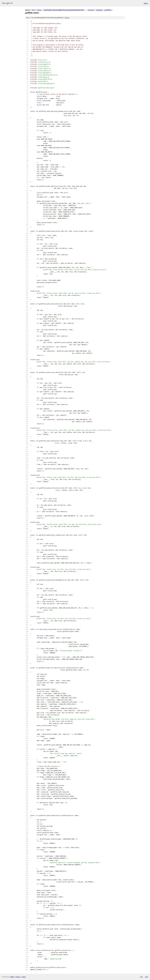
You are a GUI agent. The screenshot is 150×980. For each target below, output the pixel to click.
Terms (24, 977)
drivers (91, 10)
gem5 (28, 10)
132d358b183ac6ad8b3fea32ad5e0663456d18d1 (64, 10)
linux (39, 10)
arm (34, 10)
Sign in (146, 3)
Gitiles (12, 977)
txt (141, 977)
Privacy (18, 977)
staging (99, 10)
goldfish (108, 10)
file (67, 18)
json (146, 977)
